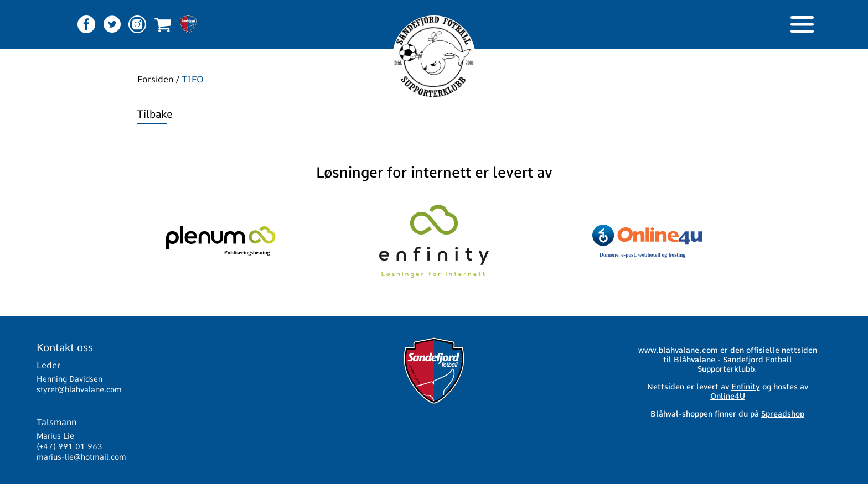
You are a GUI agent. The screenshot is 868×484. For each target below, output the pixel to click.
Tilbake (155, 114)
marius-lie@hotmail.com (81, 457)
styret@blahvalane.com (79, 389)
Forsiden (155, 80)
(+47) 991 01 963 (69, 446)
